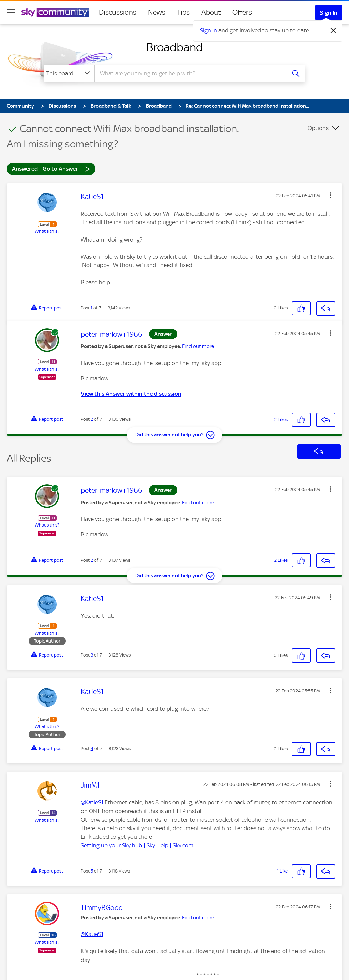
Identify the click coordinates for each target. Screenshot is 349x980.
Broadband (174, 47)
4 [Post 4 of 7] (92, 748)
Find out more (198, 346)
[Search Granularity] (69, 73)
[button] (331, 195)
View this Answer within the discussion (131, 394)
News (157, 12)
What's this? (47, 231)
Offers (242, 12)
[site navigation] (11, 12)
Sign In (329, 13)
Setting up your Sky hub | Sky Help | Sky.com (137, 845)
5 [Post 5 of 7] (92, 871)
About (211, 12)
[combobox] (189, 73)
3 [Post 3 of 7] (92, 655)
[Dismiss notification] (333, 31)
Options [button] (318, 128)
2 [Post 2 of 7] (92, 419)
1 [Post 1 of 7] (92, 308)
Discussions (118, 12)
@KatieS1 (92, 802)
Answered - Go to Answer (51, 168)
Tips (183, 12)
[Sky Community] (55, 12)
